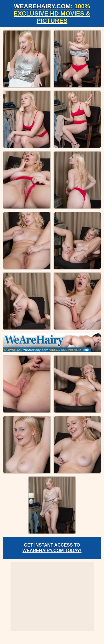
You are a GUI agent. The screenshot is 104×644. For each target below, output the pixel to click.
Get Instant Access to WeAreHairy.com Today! (52, 548)
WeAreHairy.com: (52, 13)
